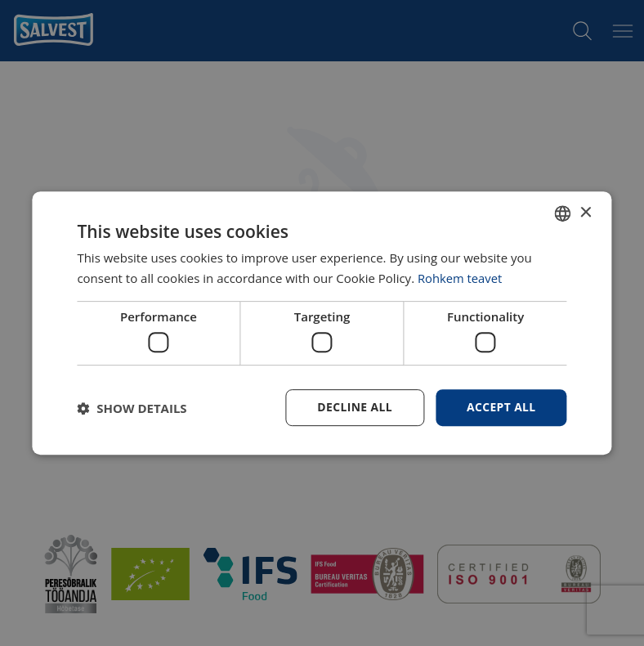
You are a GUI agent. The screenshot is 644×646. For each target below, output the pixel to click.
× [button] (586, 212)
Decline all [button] (354, 407)
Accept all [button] (501, 407)
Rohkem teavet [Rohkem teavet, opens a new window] (461, 278)
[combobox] (563, 213)
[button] (132, 408)
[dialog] (322, 323)
